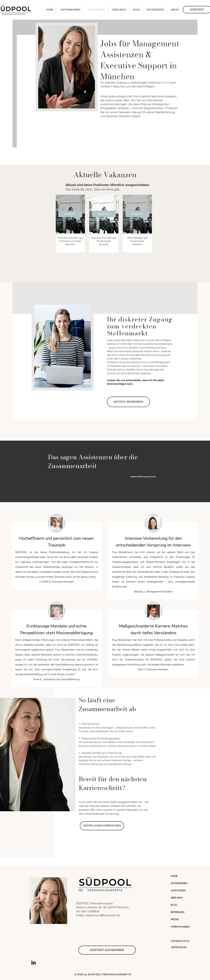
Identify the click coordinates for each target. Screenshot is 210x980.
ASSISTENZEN (178, 890)
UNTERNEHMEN (179, 883)
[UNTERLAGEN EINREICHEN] (102, 826)
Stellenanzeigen (180, 927)
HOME (174, 876)
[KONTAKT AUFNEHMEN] (107, 950)
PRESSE (175, 919)
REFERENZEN (178, 912)
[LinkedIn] (34, 963)
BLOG (174, 905)
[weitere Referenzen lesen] (146, 477)
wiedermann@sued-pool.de (103, 915)
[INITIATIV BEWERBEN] (128, 402)
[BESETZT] (70, 214)
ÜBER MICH (177, 898)
